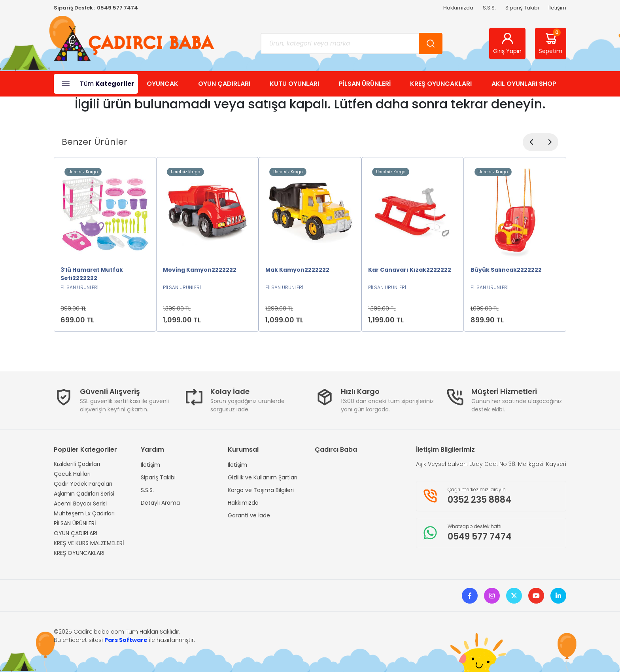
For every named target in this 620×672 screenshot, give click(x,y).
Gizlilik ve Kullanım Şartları (263, 477)
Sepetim (551, 42)
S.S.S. (489, 8)
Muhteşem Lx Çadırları (84, 513)
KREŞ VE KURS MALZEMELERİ (89, 543)
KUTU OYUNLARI (294, 84)
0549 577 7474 (117, 8)
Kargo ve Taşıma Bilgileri (261, 490)
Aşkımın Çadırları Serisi (84, 494)
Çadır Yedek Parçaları (83, 484)
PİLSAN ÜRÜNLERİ (365, 84)
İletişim (557, 8)
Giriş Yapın (507, 43)
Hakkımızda (458, 8)
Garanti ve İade (249, 515)
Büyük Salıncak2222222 (506, 270)
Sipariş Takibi (522, 8)
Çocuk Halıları (72, 474)
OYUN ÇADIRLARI (224, 84)
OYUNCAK (163, 84)
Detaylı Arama (160, 503)
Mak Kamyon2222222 (297, 270)
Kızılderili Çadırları (77, 464)
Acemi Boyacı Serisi (80, 504)
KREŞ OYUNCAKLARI (441, 84)
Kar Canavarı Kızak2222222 (410, 270)
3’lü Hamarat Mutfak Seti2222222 (92, 274)
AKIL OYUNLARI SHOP (524, 84)
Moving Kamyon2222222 (200, 270)
